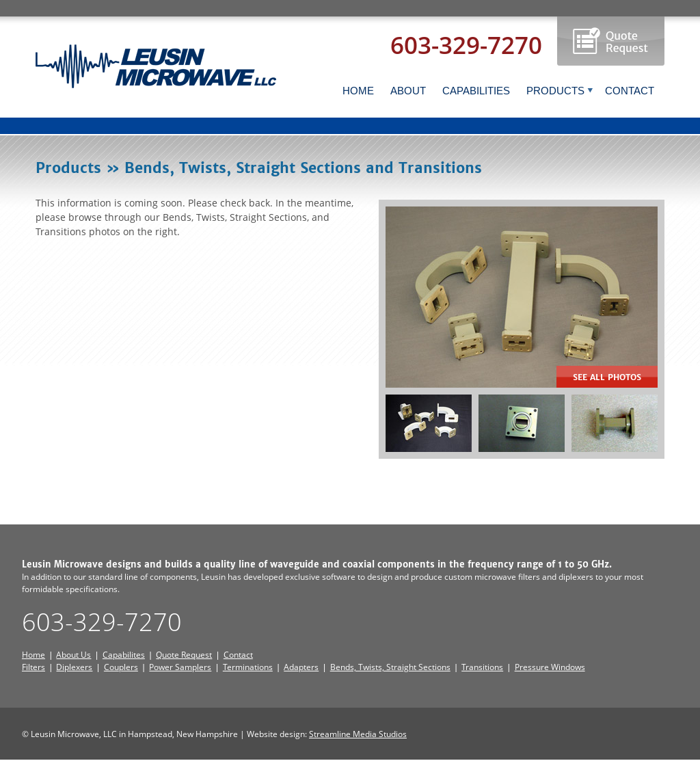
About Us (73, 655)
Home (33, 655)
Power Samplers (180, 667)
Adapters (301, 667)
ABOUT (408, 91)
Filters (33, 667)
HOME (358, 91)
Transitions (482, 667)
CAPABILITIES (476, 91)
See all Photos (607, 377)
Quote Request (184, 655)
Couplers (121, 667)
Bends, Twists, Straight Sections (390, 667)
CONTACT (630, 91)
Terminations (248, 667)
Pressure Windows (550, 667)
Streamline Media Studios (358, 734)
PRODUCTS (560, 91)
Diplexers (74, 667)
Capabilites (124, 655)
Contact (238, 655)
